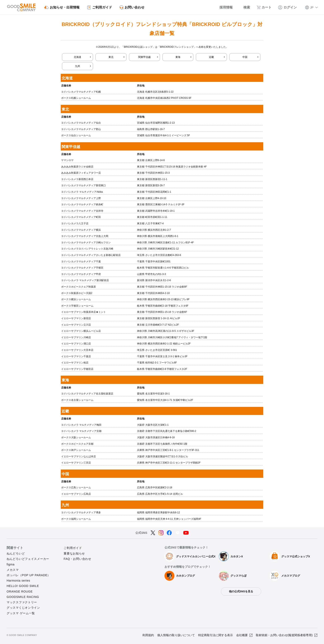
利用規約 (148, 635)
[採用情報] (223, 7)
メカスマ (13, 570)
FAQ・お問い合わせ (77, 559)
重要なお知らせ (74, 553)
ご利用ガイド (73, 548)
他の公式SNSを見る (241, 591)
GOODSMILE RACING (23, 597)
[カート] (264, 7)
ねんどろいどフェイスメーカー (28, 559)
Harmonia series (18, 581)
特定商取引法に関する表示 (216, 635)
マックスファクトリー (22, 602)
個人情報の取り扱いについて (176, 635)
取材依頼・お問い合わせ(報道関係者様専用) (284, 635)
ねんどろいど (16, 553)
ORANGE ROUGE (20, 591)
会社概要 (242, 635)
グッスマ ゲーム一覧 (21, 613)
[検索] (245, 7)
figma (11, 564)
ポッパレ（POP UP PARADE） (29, 575)
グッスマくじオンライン (23, 608)
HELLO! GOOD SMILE (23, 586)
